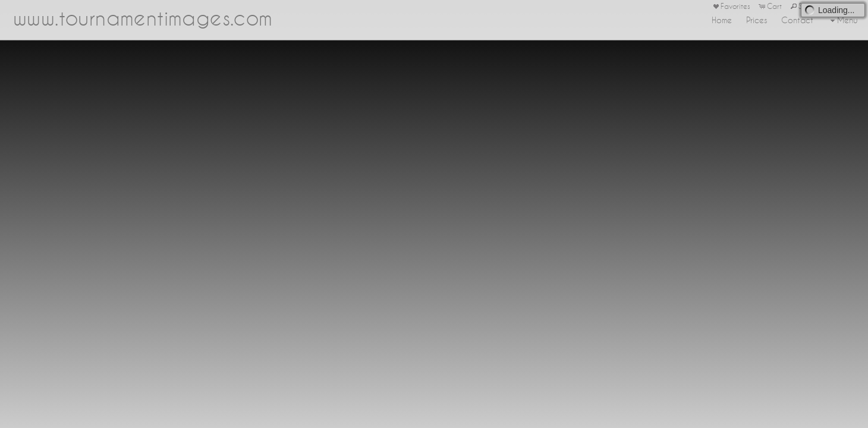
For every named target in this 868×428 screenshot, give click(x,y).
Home (722, 20)
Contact (797, 20)
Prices (757, 20)
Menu (843, 21)
